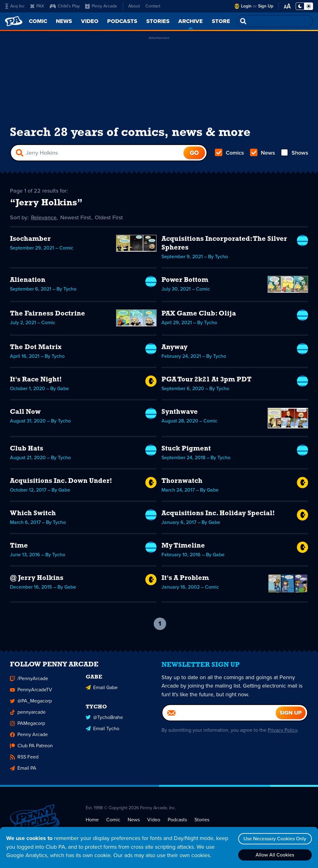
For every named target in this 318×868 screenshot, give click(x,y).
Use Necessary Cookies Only (275, 839)
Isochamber (30, 239)
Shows (294, 153)
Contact (153, 6)
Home (92, 822)
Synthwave (180, 412)
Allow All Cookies (275, 855)
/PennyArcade (29, 681)
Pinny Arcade (101, 6)
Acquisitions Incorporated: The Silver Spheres (225, 244)
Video (154, 822)
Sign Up (266, 6)
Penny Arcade (29, 737)
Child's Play (65, 6)
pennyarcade (28, 715)
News (262, 153)
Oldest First (109, 218)
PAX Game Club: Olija (199, 314)
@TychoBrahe (104, 720)
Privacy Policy (282, 733)
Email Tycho (102, 731)
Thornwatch (182, 481)
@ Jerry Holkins (37, 578)
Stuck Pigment (186, 449)
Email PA (23, 771)
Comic (113, 822)
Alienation (28, 280)
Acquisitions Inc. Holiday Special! (219, 513)
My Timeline (183, 546)
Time (19, 546)
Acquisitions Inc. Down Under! (61, 481)
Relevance (44, 218)
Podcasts (177, 822)
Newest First (76, 218)
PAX (37, 6)
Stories (202, 822)
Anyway (175, 348)
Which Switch (33, 513)
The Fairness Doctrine (48, 314)
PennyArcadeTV (31, 693)
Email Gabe (102, 690)
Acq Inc (15, 6)
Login (246, 6)
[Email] (219, 716)
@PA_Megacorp (31, 704)
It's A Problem (186, 578)
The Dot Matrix (36, 348)
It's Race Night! (36, 380)
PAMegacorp (27, 726)
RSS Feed (24, 760)
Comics (229, 153)
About (134, 6)
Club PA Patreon (31, 749)
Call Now (25, 412)
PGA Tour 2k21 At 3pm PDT (207, 380)
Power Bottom (185, 280)
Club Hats (27, 449)
